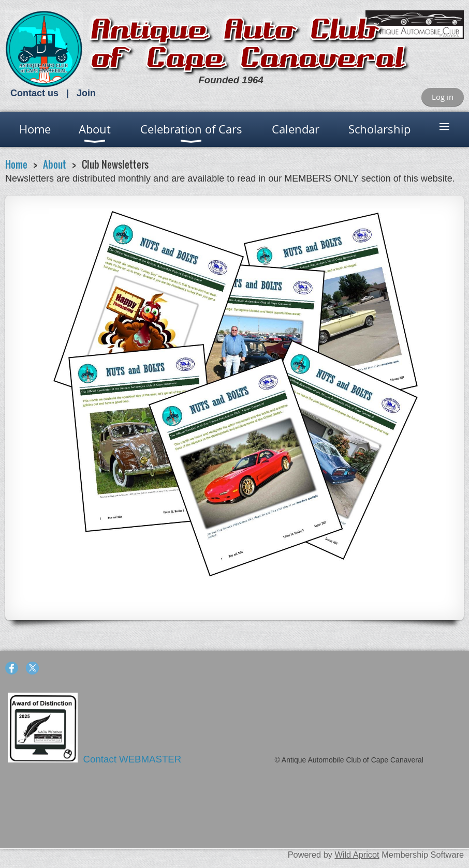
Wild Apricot (357, 855)
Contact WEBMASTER (134, 759)
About (55, 164)
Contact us (34, 93)
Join (86, 93)
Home (16, 164)
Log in (443, 97)
